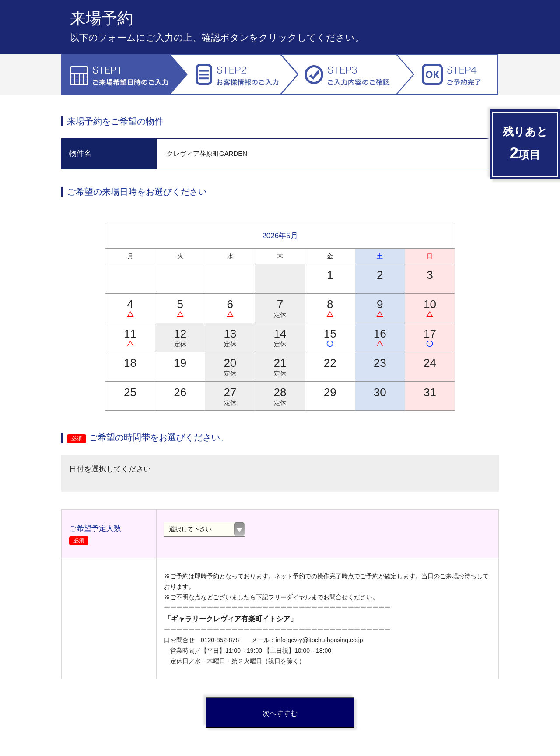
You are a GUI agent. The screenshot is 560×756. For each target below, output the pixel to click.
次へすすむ (280, 713)
